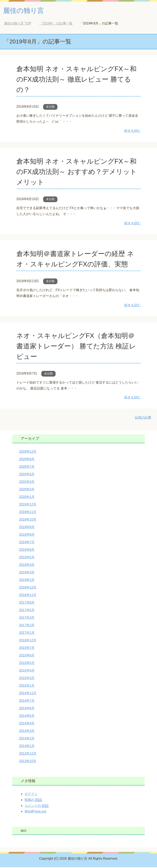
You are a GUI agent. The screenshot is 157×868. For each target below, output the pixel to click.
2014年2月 (27, 739)
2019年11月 (28, 513)
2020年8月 (27, 460)
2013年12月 (28, 754)
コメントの (36, 807)
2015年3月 (27, 679)
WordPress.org (35, 812)
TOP (18, 24)
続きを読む (132, 131)
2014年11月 (28, 694)
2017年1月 (27, 634)
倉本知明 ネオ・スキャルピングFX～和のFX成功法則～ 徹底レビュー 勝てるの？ (78, 80)
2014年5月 (27, 717)
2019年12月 (28, 505)
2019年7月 (27, 543)
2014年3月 (27, 732)
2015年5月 (27, 664)
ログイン (31, 795)
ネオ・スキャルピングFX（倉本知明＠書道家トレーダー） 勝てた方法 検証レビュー (78, 347)
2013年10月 (28, 762)
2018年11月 (28, 596)
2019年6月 (27, 550)
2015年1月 (27, 686)
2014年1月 (27, 747)
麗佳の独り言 (25, 11)
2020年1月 (27, 498)
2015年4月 (27, 671)
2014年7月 (27, 701)
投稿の (33, 801)
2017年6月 (27, 603)
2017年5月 (27, 611)
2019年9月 (27, 528)
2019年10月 (28, 520)
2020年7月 (27, 467)
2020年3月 (27, 483)
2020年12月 (28, 452)
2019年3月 (27, 573)
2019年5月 (27, 558)
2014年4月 (27, 724)
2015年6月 (27, 656)
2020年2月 (27, 490)
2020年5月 (27, 475)
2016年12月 (28, 641)
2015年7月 (27, 649)
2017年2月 (27, 626)
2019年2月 (27, 581)
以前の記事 (143, 418)
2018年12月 (28, 588)
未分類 (50, 108)
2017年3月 (27, 618)
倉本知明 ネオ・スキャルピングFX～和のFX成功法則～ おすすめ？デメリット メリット (78, 172)
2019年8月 (27, 535)
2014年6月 (27, 709)
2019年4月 (27, 566)
